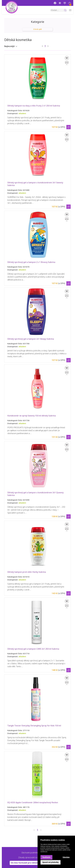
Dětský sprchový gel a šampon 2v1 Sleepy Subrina (31, 339)
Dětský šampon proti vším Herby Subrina (27, 572)
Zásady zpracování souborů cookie (34, 857)
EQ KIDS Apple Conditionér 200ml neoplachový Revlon (33, 803)
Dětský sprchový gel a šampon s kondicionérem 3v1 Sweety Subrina (35, 184)
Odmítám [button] (66, 857)
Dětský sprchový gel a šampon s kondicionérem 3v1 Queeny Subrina (36, 494)
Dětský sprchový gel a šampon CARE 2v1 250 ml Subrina (34, 649)
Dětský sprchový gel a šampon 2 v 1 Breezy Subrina (31, 262)
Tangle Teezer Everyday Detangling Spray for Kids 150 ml (34, 726)
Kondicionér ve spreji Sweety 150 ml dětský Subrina (32, 416)
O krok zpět (37, 29)
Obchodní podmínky (30, 853)
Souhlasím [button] (46, 857)
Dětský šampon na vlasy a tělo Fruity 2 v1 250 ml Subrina (34, 106)
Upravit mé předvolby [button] (51, 862)
